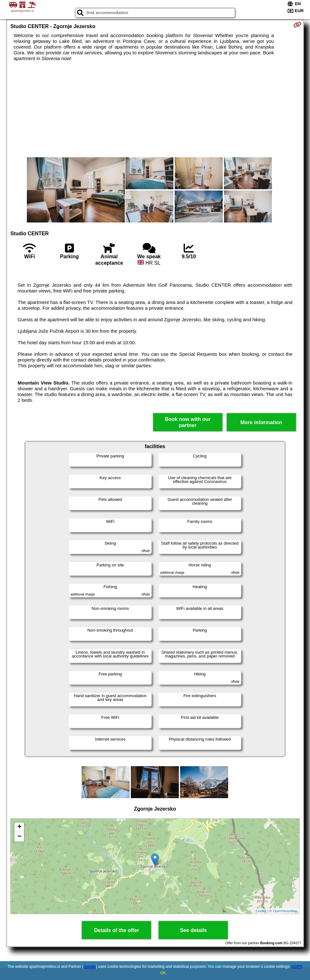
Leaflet (261, 911)
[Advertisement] (155, 109)
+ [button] (19, 827)
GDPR (297, 967)
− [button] (19, 837)
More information (261, 422)
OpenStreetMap (285, 911)
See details (194, 930)
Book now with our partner (188, 422)
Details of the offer (116, 930)
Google (90, 967)
